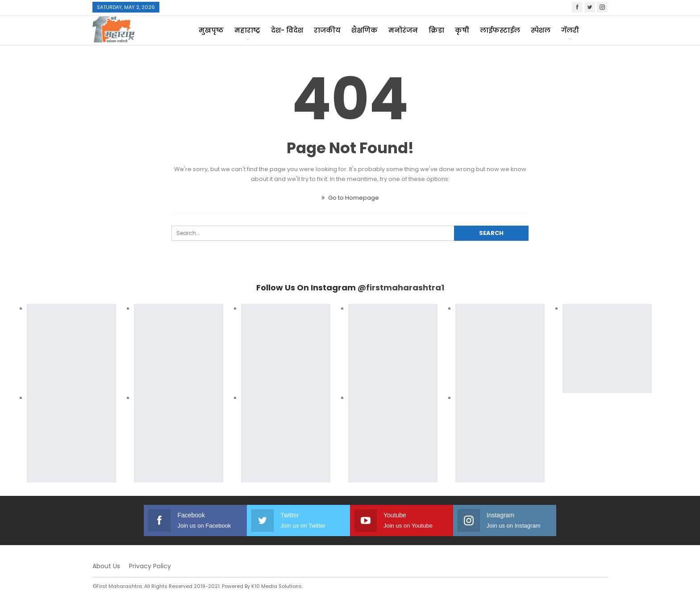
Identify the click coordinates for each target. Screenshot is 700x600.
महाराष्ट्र (247, 30)
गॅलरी (570, 30)
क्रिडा (436, 30)
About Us (106, 566)
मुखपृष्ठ (211, 30)
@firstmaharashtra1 (401, 287)
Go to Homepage (350, 198)
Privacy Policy (150, 566)
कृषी (462, 30)
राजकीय (327, 30)
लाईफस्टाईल (500, 30)
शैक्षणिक (365, 30)
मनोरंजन (403, 30)
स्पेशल (541, 30)
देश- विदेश (287, 30)
